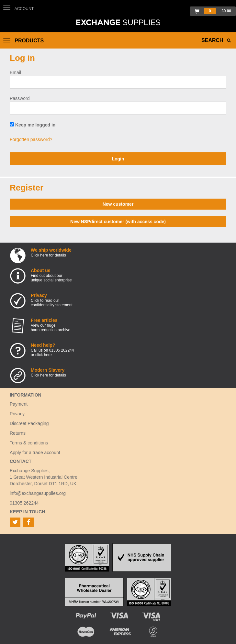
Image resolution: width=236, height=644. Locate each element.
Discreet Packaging (29, 423)
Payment (19, 404)
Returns (18, 433)
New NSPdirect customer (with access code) (118, 222)
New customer (118, 204)
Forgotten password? (31, 139)
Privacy (17, 414)
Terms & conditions (29, 443)
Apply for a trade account (35, 453)
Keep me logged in (33, 125)
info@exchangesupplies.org (38, 493)
